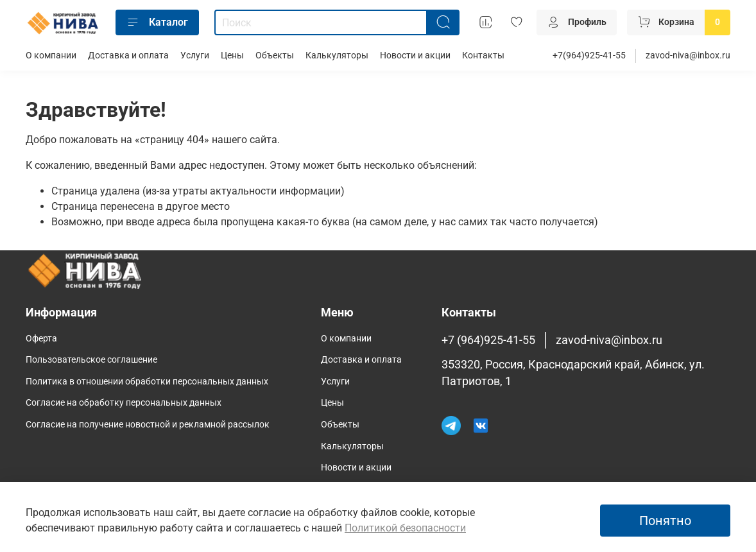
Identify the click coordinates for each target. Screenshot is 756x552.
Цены (232, 56)
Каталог (157, 22)
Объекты (275, 56)
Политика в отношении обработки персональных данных (147, 382)
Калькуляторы (337, 56)
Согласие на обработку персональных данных (124, 403)
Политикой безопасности (405, 528)
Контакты (483, 56)
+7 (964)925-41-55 (488, 340)
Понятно (665, 521)
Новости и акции (415, 56)
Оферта (41, 339)
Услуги (195, 56)
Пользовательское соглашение (91, 360)
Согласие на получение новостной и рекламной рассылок (148, 425)
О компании (51, 56)
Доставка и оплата (128, 56)
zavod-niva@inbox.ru (688, 56)
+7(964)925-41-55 (589, 56)
